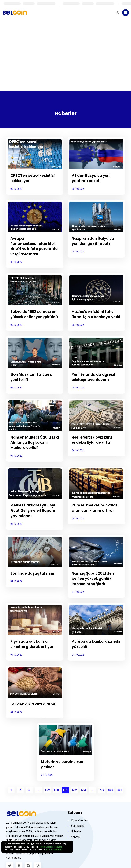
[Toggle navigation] (126, 13)
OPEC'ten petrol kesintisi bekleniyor (34, 178)
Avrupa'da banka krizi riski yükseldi (93, 655)
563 (83, 800)
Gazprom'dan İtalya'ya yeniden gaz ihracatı (94, 241)
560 (56, 800)
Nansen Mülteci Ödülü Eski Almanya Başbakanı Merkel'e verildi (35, 453)
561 (65, 800)
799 (102, 800)
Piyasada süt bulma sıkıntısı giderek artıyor (33, 655)
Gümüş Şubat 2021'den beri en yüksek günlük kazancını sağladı (94, 589)
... (38, 800)
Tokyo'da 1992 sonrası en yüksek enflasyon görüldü (34, 322)
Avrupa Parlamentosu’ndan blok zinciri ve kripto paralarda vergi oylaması (30, 249)
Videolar (76, 847)
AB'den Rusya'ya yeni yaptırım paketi (92, 178)
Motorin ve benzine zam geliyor (64, 775)
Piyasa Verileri (80, 831)
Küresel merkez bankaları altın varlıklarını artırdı (90, 521)
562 (74, 800)
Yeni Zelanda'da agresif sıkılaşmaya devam (95, 387)
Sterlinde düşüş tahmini (34, 584)
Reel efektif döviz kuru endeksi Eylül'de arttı (93, 450)
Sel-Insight (78, 836)
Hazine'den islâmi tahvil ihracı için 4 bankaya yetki (95, 322)
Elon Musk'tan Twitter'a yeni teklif (33, 387)
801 (120, 800)
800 (111, 800)
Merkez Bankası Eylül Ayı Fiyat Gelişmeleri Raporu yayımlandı (34, 521)
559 (47, 800)
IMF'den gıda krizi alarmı (35, 715)
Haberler (76, 842)
